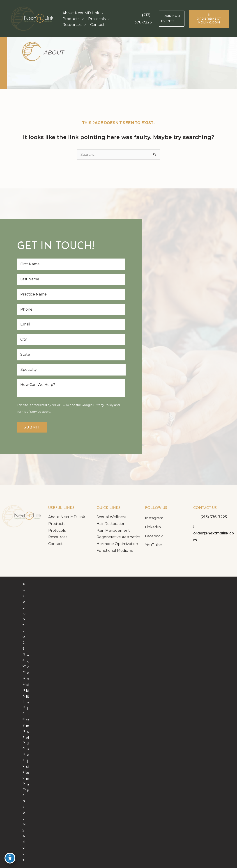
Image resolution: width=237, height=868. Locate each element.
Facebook (154, 536)
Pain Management (113, 530)
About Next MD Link (67, 517)
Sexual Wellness (111, 517)
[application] (101, 13)
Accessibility (28, 679)
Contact (55, 544)
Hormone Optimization (117, 544)
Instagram (154, 518)
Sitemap (27, 779)
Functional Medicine (115, 551)
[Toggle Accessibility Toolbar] (10, 858)
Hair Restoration (111, 524)
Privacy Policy (103, 405)
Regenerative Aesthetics (118, 537)
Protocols (57, 530)
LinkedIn (153, 527)
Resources (58, 537)
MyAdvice (24, 842)
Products (57, 524)
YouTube (153, 545)
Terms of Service (29, 412)
